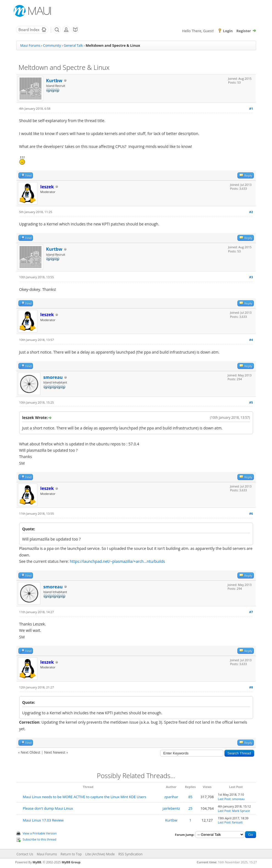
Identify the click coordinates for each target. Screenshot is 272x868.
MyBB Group (71, 862)
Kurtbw (54, 81)
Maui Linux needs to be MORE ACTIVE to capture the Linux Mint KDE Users (84, 797)
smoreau (53, 377)
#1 (251, 108)
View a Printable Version (40, 833)
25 (190, 808)
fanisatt (238, 822)
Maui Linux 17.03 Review (43, 820)
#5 (251, 402)
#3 (251, 277)
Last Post (224, 799)
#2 (251, 212)
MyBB (37, 862)
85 (190, 797)
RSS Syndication (131, 854)
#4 (251, 340)
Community (52, 46)
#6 (251, 513)
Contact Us (25, 854)
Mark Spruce (241, 811)
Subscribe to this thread (40, 839)
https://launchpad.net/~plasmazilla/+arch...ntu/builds (117, 561)
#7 (251, 612)
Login (228, 31)
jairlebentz (171, 808)
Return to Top (71, 854)
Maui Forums (30, 46)
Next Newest (55, 752)
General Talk (73, 46)
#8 (251, 687)
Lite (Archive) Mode (100, 854)
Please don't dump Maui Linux (48, 808)
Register (244, 31)
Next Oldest (30, 752)
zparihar (171, 797)
